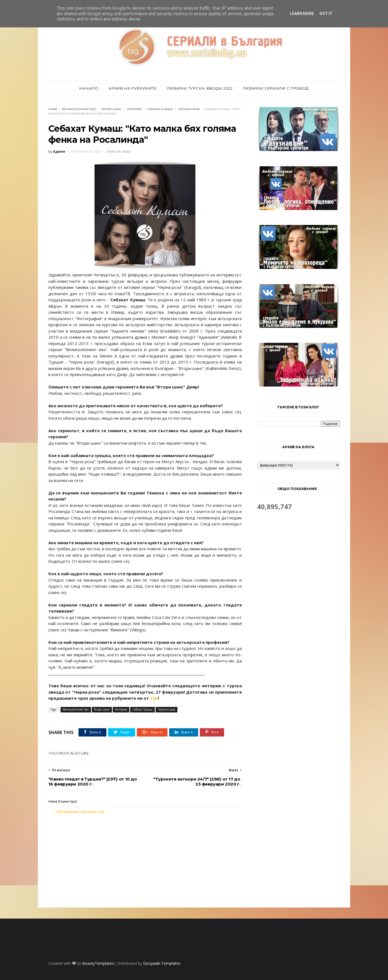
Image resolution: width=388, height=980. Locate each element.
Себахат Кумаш (160, 109)
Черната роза (189, 109)
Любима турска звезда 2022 (200, 88)
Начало (89, 88)
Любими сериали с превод (276, 88)
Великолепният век (79, 109)
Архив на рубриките (133, 88)
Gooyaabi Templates (162, 963)
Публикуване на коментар (80, 812)
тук (154, 698)
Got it (326, 14)
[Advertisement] (145, 861)
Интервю (134, 109)
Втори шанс (112, 109)
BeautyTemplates (98, 963)
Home (53, 109)
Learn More (302, 14)
